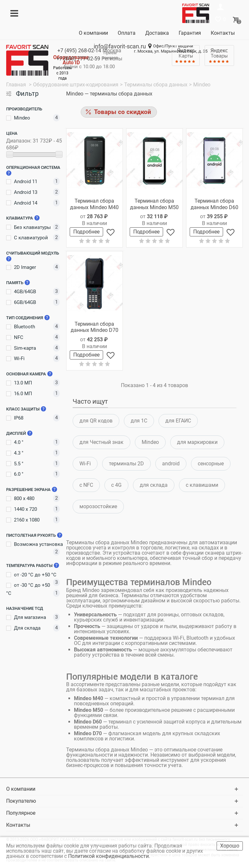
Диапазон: (19, 141)
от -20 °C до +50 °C (35, 575)
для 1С (139, 421)
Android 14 (26, 203)
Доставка (157, 33)
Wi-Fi (19, 359)
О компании (93, 33)
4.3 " (19, 453)
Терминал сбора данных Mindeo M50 (154, 204)
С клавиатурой (31, 238)
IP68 (19, 418)
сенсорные (211, 464)
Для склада (27, 628)
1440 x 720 (25, 509)
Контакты (223, 33)
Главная (17, 85)
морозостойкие (98, 506)
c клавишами (202, 485)
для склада (154, 485)
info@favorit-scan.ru (120, 46)
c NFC (86, 485)
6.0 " (19, 474)
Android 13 (26, 192)
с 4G (116, 485)
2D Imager (25, 267)
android (171, 464)
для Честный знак (101, 442)
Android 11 (26, 182)
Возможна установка (38, 544)
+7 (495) (79, 50)
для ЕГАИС (178, 421)
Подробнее (86, 232)
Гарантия (190, 33)
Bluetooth (24, 327)
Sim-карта (25, 348)
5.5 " (19, 464)
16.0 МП (23, 394)
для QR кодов (96, 421)
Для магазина (30, 617)
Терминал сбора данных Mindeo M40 (94, 204)
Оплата (127, 33)
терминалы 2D (126, 464)
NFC (19, 337)
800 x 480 (24, 498)
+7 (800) (78, 59)
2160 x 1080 (27, 520)
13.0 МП (23, 383)
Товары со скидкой (123, 112)
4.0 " (19, 442)
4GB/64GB (25, 292)
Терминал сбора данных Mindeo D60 (214, 204)
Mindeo (22, 118)
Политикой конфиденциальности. (110, 856)
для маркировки (197, 442)
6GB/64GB (25, 302)
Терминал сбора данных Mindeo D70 (95, 327)
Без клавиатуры (32, 227)
